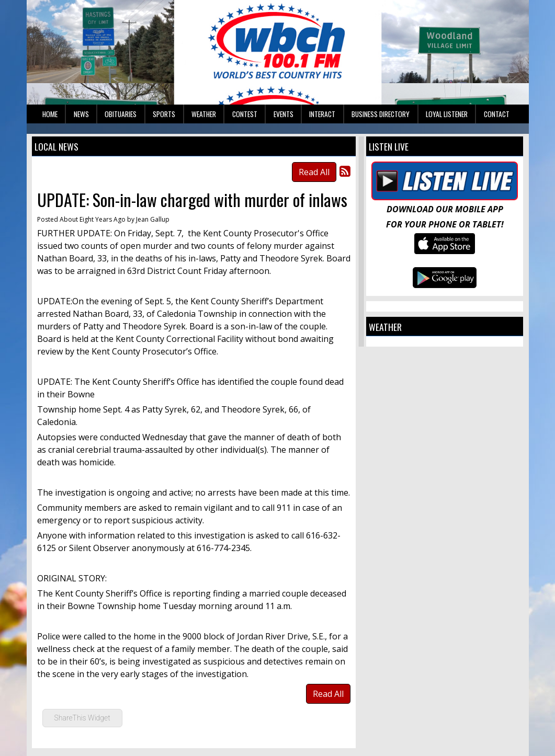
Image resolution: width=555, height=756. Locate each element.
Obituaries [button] (121, 114)
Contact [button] (497, 114)
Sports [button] (164, 114)
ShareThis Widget (82, 718)
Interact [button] (322, 114)
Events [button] (284, 114)
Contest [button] (245, 114)
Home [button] (50, 114)
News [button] (81, 114)
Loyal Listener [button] (447, 114)
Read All (314, 172)
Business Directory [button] (381, 114)
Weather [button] (204, 114)
